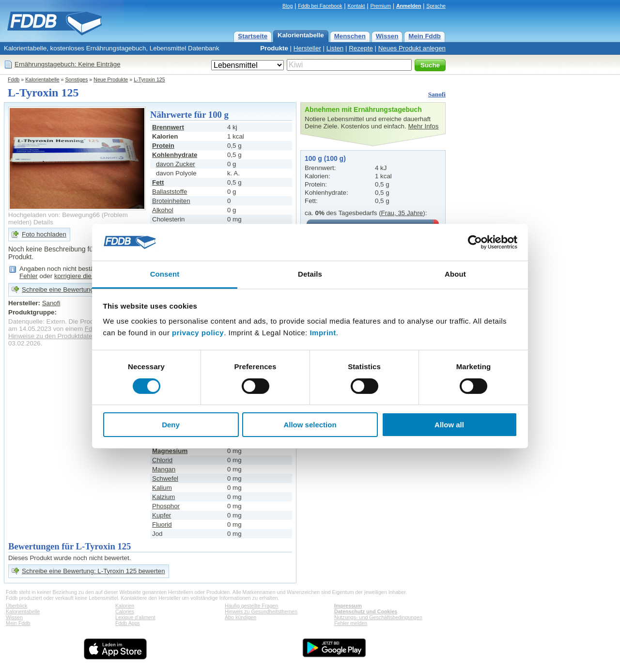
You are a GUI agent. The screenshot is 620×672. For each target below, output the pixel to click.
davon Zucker (176, 164)
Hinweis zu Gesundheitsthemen (261, 611)
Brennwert (168, 127)
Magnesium (170, 451)
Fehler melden (351, 623)
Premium (380, 6)
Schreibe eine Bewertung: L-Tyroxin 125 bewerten (93, 571)
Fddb (14, 79)
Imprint (323, 333)
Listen (335, 48)
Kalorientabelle (301, 35)
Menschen (350, 36)
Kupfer (162, 515)
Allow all (449, 425)
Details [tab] (310, 274)
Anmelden (409, 6)
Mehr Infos (423, 126)
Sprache (436, 6)
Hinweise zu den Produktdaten (52, 336)
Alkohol (163, 210)
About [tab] (455, 274)
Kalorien (125, 606)
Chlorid (162, 460)
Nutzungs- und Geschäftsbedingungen (378, 617)
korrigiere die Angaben (86, 276)
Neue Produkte (111, 79)
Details (43, 222)
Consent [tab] (165, 274)
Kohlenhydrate (175, 155)
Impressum (348, 606)
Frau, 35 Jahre (402, 213)
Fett (158, 182)
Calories (125, 611)
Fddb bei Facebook (320, 6)
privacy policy (198, 333)
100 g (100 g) (325, 158)
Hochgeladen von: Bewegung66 (54, 215)
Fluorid (162, 524)
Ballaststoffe (170, 192)
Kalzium (163, 497)
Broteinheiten (171, 201)
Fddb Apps (128, 623)
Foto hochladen (44, 234)
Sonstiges (77, 79)
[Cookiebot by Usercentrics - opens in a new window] (475, 242)
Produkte (274, 48)
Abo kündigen (240, 617)
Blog (287, 6)
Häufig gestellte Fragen (251, 606)
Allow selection (310, 425)
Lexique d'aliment (135, 617)
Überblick (16, 606)
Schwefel (165, 478)
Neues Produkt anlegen (412, 48)
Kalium (162, 488)
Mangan (164, 469)
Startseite (253, 36)
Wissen (387, 36)
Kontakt (356, 6)
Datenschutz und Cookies (366, 611)
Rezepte (361, 48)
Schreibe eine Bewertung (58, 289)
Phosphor (166, 506)
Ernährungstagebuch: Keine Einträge (68, 64)
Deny (171, 425)
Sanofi (437, 94)
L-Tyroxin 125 (149, 79)
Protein (163, 146)
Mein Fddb (425, 36)
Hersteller (307, 48)
